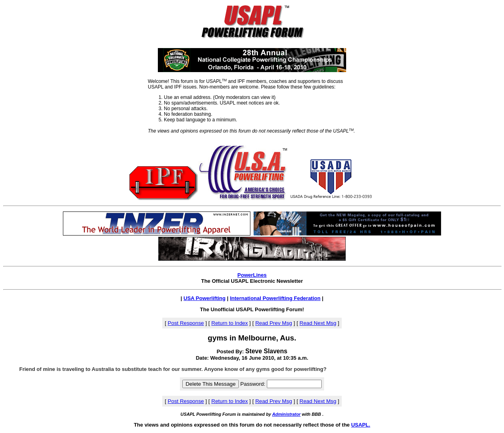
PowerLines (252, 275)
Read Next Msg (318, 323)
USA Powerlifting (205, 298)
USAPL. (361, 425)
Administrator (286, 414)
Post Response (186, 323)
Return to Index (230, 323)
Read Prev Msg (274, 323)
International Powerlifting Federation (275, 298)
